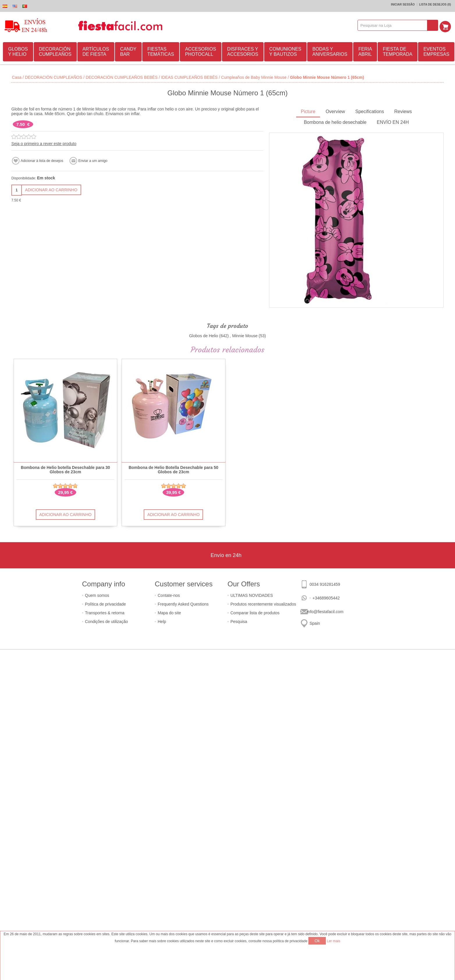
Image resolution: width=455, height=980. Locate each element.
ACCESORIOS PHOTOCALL (201, 52)
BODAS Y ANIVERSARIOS (330, 52)
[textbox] (394, 25)
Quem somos (97, 595)
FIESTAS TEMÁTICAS (161, 52)
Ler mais (334, 941)
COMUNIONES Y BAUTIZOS (285, 52)
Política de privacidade (105, 604)
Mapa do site (169, 613)
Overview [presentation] (335, 111)
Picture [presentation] (308, 111)
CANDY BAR (128, 52)
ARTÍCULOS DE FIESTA (96, 52)
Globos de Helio (204, 336)
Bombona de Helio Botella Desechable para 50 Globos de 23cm (173, 470)
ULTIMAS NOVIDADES (252, 595)
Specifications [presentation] (370, 111)
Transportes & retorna (105, 613)
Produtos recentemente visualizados (263, 604)
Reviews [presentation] (403, 111)
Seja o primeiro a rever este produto (44, 144)
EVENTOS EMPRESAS (436, 52)
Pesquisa (239, 622)
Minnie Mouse (245, 336)
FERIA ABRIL (365, 52)
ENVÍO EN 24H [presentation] (393, 122)
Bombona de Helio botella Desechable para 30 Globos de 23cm (66, 470)
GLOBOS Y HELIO (18, 52)
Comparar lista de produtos (255, 613)
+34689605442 (326, 598)
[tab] (308, 112)
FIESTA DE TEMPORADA (398, 52)
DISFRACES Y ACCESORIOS (243, 52)
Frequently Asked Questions (183, 604)
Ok (317, 941)
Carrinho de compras (447, 25)
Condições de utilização (106, 622)
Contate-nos (169, 595)
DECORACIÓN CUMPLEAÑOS (55, 52)
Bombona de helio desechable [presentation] (335, 122)
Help (162, 622)
